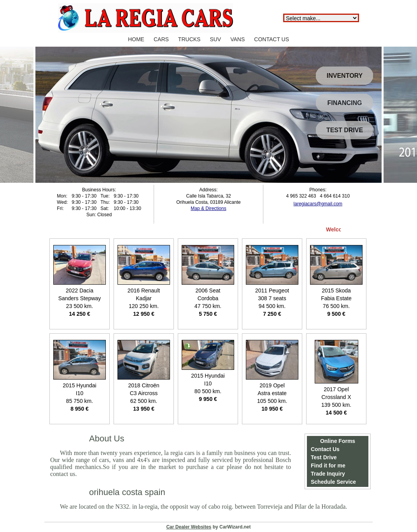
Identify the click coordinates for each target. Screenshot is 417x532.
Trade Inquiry (328, 474)
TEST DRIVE (345, 130)
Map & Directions (208, 208)
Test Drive (324, 457)
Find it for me (328, 465)
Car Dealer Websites (189, 527)
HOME (136, 39)
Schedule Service (333, 482)
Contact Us (325, 449)
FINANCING (345, 103)
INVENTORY (345, 76)
